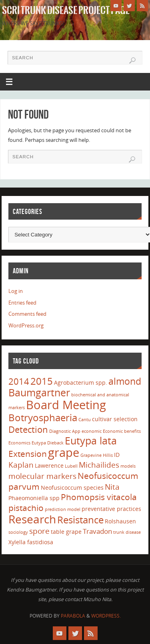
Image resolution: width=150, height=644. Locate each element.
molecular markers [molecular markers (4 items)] (42, 476)
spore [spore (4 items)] (39, 531)
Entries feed (22, 303)
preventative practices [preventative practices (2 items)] (111, 509)
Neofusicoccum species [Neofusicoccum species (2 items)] (72, 488)
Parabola (73, 616)
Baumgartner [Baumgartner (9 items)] (39, 392)
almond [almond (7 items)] (125, 381)
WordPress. (106, 616)
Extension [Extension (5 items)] (28, 454)
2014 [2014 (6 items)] (19, 381)
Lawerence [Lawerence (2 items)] (49, 465)
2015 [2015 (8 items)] (42, 381)
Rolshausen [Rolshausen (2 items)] (120, 521)
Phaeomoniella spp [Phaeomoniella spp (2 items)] (34, 498)
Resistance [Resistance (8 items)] (80, 520)
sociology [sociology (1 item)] (18, 532)
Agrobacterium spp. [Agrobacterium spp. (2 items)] (81, 383)
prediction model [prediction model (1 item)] (63, 509)
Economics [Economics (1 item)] (19, 443)
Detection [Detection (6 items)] (28, 429)
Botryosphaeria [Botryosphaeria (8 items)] (43, 417)
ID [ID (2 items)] (117, 455)
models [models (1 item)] (128, 466)
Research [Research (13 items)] (32, 519)
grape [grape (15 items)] (64, 452)
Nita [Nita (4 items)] (112, 487)
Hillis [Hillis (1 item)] (108, 455)
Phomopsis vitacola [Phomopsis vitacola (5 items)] (99, 497)
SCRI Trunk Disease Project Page (66, 10)
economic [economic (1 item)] (92, 431)
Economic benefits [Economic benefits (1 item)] (122, 431)
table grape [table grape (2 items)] (66, 532)
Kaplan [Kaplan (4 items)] (21, 465)
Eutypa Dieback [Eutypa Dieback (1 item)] (48, 443)
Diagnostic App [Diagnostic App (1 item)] (65, 431)
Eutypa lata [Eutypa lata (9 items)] (91, 440)
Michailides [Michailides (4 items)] (99, 465)
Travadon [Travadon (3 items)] (97, 531)
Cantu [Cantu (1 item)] (85, 420)
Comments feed (27, 314)
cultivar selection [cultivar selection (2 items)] (115, 419)
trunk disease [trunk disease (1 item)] (127, 532)
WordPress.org (26, 326)
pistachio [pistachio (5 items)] (26, 508)
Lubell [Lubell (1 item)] (71, 466)
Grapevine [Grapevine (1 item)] (91, 455)
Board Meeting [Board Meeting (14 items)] (66, 405)
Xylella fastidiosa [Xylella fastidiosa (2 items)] (31, 542)
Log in (16, 291)
